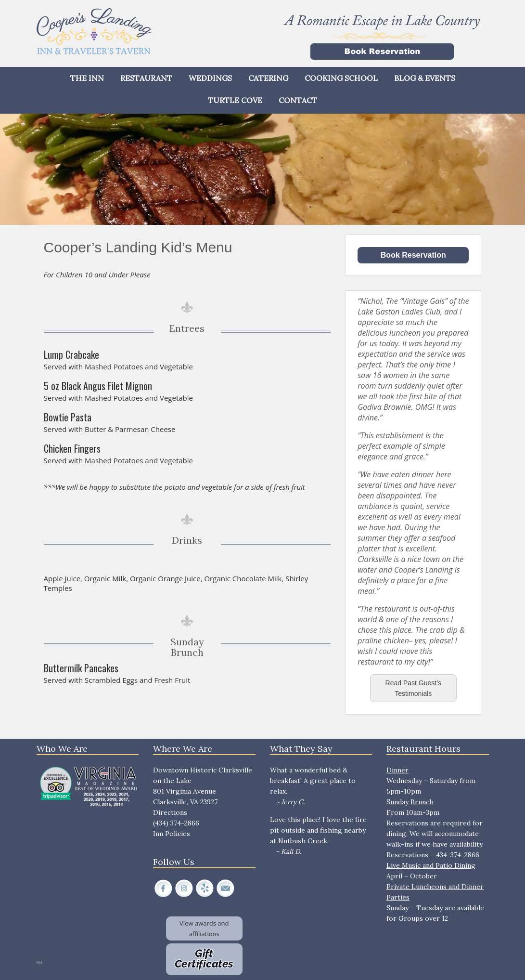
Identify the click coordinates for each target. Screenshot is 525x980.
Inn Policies (172, 834)
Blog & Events (425, 78)
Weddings (210, 78)
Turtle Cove (235, 100)
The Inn (87, 78)
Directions (170, 812)
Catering (268, 78)
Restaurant (146, 78)
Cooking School (341, 78)
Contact (298, 100)
